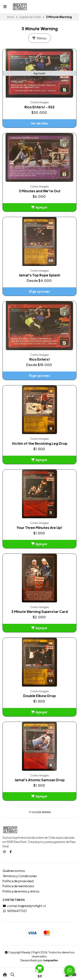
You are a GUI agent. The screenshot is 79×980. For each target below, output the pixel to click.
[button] (39, 207)
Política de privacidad (18, 881)
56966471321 (15, 911)
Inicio (11, 17)
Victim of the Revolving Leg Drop (40, 444)
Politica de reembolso (18, 886)
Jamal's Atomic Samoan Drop (40, 780)
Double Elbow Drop (39, 696)
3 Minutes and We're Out (40, 191)
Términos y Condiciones (20, 876)
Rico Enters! (40, 359)
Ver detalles (39, 123)
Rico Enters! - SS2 (39, 107)
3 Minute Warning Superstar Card (40, 612)
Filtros (39, 38)
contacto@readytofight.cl (24, 906)
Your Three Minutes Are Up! (39, 528)
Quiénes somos (14, 871)
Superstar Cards (30, 17)
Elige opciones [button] (39, 292)
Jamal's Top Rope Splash (39, 275)
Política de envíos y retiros (21, 891)
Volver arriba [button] (39, 812)
